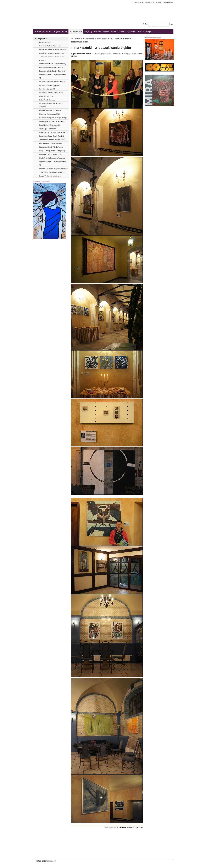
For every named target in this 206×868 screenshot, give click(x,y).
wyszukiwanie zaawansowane (159, 26)
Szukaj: (156, 24)
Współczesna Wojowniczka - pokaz (52, 53)
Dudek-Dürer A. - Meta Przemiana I (52, 121)
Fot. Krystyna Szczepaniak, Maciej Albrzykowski (124, 827)
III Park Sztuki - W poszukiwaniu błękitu (53, 132)
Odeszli (140, 31)
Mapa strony (149, 2)
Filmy (113, 31)
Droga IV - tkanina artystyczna (50, 176)
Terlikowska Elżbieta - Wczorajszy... (52, 172)
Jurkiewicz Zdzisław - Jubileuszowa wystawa (52, 58)
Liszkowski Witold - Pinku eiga (50, 46)
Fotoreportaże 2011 (44, 42)
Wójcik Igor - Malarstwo (48, 129)
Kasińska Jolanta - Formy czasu (51, 154)
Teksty (106, 31)
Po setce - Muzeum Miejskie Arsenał (52, 82)
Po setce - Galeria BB (47, 89)
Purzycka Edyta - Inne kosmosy (51, 143)
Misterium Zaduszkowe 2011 (50, 114)
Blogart (149, 31)
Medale (98, 31)
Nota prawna (168, 2)
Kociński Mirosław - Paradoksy (50, 110)
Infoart (65, 31)
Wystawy (131, 31)
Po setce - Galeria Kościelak (49, 85)
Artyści (57, 31)
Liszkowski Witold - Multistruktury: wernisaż (51, 105)
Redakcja (39, 31)
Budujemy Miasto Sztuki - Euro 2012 (52, 71)
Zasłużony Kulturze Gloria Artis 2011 (52, 140)
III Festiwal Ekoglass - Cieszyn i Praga (53, 118)
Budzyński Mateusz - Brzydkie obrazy (53, 64)
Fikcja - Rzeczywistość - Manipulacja (52, 151)
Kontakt (159, 2)
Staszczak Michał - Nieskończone (51, 147)
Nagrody (88, 31)
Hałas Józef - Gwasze (47, 100)
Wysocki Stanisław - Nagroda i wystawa (54, 169)
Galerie (121, 31)
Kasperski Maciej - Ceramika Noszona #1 (53, 76)
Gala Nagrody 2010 (46, 96)
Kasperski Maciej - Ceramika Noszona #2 (53, 163)
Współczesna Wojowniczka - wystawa (53, 50)
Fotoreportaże (76, 31)
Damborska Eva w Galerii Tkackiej (52, 136)
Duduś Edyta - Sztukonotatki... (50, 125)
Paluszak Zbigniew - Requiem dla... (52, 67)
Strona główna (138, 2)
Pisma (49, 31)
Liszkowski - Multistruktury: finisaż (51, 93)
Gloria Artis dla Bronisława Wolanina (52, 158)
